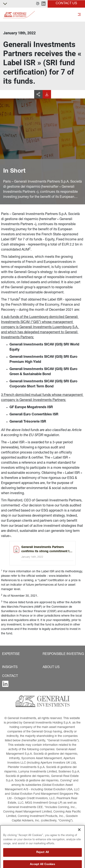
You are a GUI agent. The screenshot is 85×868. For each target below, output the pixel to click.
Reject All (42, 863)
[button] (38, 4)
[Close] (79, 840)
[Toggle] (79, 15)
